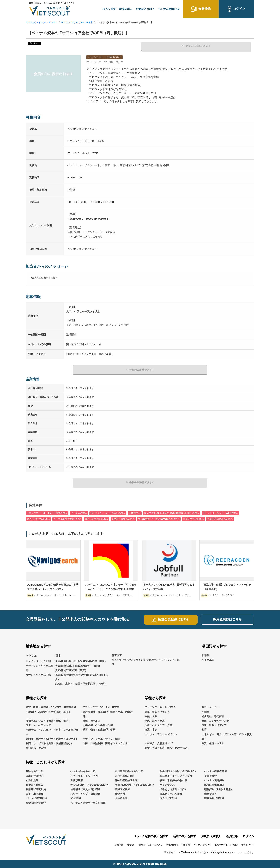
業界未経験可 (122, 789)
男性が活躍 (77, 780)
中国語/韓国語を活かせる (129, 771)
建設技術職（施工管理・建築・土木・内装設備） (108, 714)
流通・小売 (151, 730)
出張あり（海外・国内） (173, 789)
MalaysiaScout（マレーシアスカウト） (233, 853)
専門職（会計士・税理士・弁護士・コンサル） (52, 739)
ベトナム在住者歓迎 (216, 771)
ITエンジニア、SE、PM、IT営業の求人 (47, 513)
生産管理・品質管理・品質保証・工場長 (48, 712)
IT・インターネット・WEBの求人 (220, 513)
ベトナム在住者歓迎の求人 (67, 519)
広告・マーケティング (38, 725)
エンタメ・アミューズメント (161, 734)
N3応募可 (76, 798)
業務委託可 (211, 794)
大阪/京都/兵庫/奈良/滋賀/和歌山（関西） (78, 666)
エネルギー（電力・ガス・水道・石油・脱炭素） (227, 737)
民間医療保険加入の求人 (220, 519)
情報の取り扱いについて (150, 845)
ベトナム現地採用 (214, 780)
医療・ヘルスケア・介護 (158, 725)
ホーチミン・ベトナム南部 (39, 668)
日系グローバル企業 (171, 794)
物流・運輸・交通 (155, 721)
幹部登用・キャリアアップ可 (176, 776)
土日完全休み (167, 785)
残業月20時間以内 (36, 789)
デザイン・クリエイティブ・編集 (101, 739)
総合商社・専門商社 (213, 716)
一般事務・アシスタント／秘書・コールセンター (52, 732)
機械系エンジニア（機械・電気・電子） (48, 721)
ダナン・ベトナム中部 (38, 675)
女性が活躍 (32, 780)
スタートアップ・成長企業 (85, 794)
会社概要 (119, 845)
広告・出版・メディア (214, 725)
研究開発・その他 (36, 748)
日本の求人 (135, 513)
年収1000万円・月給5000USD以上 (135, 785)
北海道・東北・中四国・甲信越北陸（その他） (81, 684)
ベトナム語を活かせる (83, 771)
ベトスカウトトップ (35, 23)
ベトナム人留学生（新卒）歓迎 (88, 803)
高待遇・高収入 (34, 785)
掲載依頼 (186, 845)
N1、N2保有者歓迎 (36, 798)
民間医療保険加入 (214, 785)
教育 (204, 730)
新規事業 (120, 794)
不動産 (205, 712)
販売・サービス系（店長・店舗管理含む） (49, 743)
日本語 (206, 655)
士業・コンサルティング (215, 721)
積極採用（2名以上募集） (219, 789)
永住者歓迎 (121, 798)
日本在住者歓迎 (34, 776)
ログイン (249, 836)
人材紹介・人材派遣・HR (159, 743)
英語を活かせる (34, 771)
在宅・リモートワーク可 (84, 776)
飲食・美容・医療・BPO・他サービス (166, 748)
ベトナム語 (208, 660)
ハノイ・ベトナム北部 (38, 661)
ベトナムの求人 (79, 513)
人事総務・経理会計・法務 (98, 725)
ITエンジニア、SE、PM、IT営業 (77, 23)
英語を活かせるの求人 (38, 519)
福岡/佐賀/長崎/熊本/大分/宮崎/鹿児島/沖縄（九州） (81, 677)
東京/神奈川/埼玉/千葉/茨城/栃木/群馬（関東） (81, 661)
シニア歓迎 (211, 776)
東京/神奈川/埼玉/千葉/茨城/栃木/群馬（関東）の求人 (172, 513)
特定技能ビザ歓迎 (36, 803)
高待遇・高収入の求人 (123, 519)
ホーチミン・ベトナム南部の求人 (108, 513)
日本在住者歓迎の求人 (96, 519)
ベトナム (53, 23)
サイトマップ (248, 845)
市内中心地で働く (125, 776)
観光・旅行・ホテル (213, 743)
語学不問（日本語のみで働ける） (178, 771)
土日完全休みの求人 (193, 519)
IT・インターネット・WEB (160, 707)
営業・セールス (91, 721)
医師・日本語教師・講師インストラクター (106, 743)
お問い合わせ (172, 845)
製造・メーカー (210, 707)
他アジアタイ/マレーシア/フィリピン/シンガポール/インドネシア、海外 (146, 660)
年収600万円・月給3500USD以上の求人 (159, 519)
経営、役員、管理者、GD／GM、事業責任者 (51, 707)
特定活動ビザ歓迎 (214, 798)
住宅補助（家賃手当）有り (85, 789)
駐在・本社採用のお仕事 (173, 780)
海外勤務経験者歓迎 (126, 780)
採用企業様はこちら (227, 620)
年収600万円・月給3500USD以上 (89, 785)
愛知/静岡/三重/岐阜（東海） (71, 670)
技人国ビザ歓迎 (168, 798)
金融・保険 (151, 716)
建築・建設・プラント (157, 712)
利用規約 (131, 845)
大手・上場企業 (34, 794)
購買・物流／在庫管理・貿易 (99, 730)
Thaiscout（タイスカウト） (196, 853)
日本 (58, 656)
